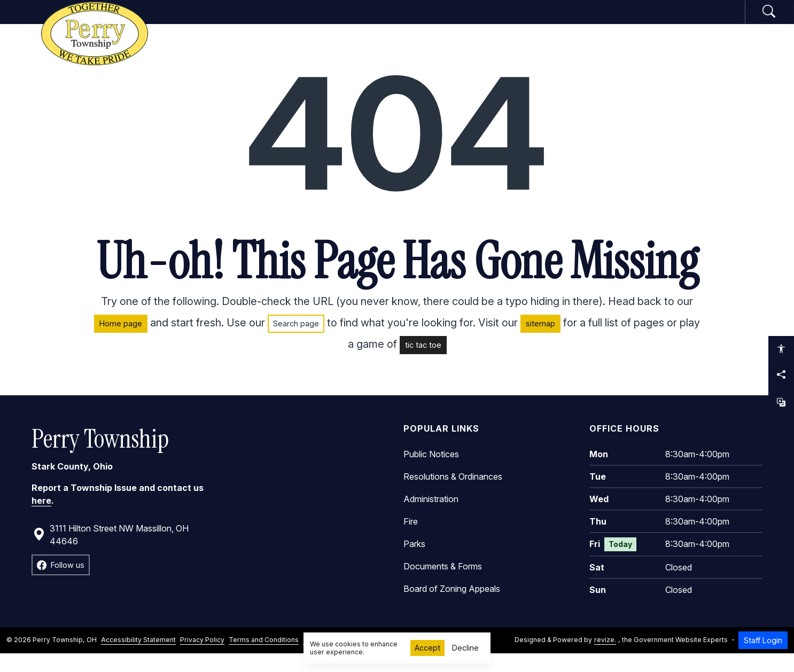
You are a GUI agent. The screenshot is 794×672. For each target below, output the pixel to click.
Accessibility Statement (138, 658)
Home (265, 21)
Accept (427, 648)
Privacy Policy (202, 658)
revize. (605, 658)
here (41, 519)
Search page (296, 342)
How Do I (629, 21)
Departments (441, 21)
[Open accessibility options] (781, 349)
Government (337, 21)
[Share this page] (781, 374)
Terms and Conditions (264, 658)
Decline (465, 648)
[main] (397, 357)
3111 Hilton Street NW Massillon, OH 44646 (111, 553)
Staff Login (763, 658)
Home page (121, 342)
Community (541, 21)
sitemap (540, 342)
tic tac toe (423, 363)
